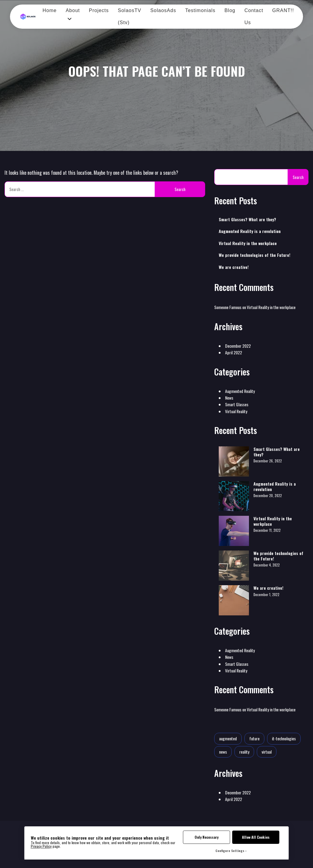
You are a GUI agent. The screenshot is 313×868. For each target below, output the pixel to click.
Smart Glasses (237, 404)
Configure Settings (230, 850)
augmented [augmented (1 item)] (228, 738)
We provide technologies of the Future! (255, 255)
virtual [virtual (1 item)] (267, 752)
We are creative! (234, 267)
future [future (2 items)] (254, 738)
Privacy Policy (41, 846)
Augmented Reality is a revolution (250, 231)
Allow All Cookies (256, 837)
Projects (99, 10)
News (229, 398)
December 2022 (238, 346)
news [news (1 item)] (223, 752)
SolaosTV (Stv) (129, 16)
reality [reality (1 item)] (244, 752)
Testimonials (200, 10)
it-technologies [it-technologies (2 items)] (284, 738)
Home (50, 10)
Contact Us (254, 16)
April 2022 (234, 352)
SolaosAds (163, 10)
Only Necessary (207, 837)
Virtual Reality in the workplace (248, 243)
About (73, 10)
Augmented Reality (240, 391)
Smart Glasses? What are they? (247, 219)
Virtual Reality (236, 411)
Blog (230, 10)
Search (298, 177)
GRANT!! (283, 10)
